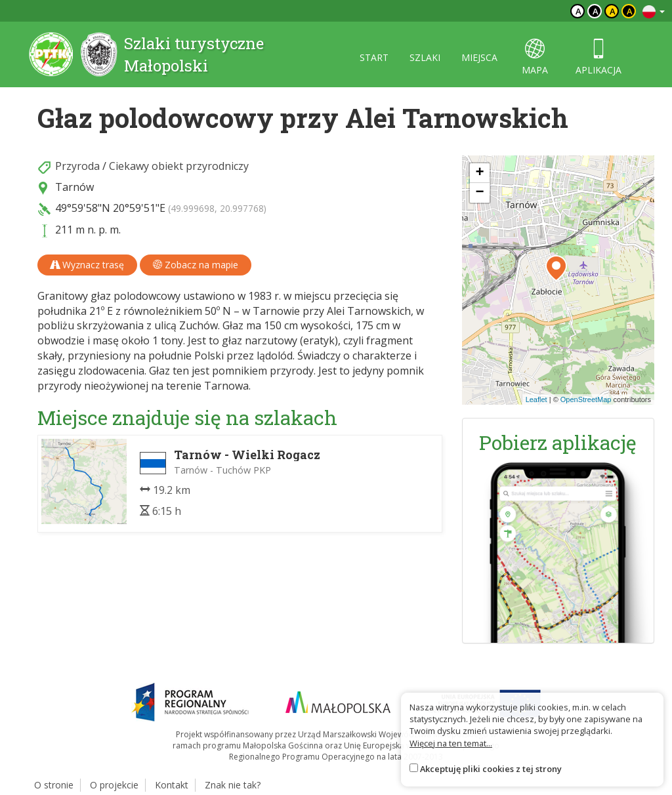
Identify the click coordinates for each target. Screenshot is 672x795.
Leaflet (536, 399)
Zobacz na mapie (196, 265)
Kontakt (172, 785)
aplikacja (598, 57)
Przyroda (77, 166)
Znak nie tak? (233, 785)
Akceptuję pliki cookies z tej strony (491, 769)
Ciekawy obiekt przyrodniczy (179, 166)
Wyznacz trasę (87, 265)
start (374, 57)
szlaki (425, 57)
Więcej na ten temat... (451, 743)
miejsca (479, 57)
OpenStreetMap (586, 399)
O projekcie (114, 785)
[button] (556, 268)
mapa (535, 57)
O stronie (54, 785)
